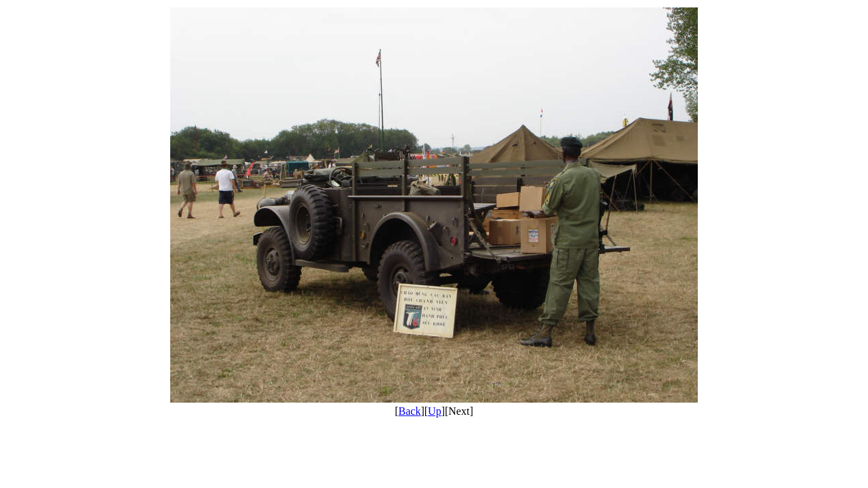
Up (435, 411)
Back (410, 411)
